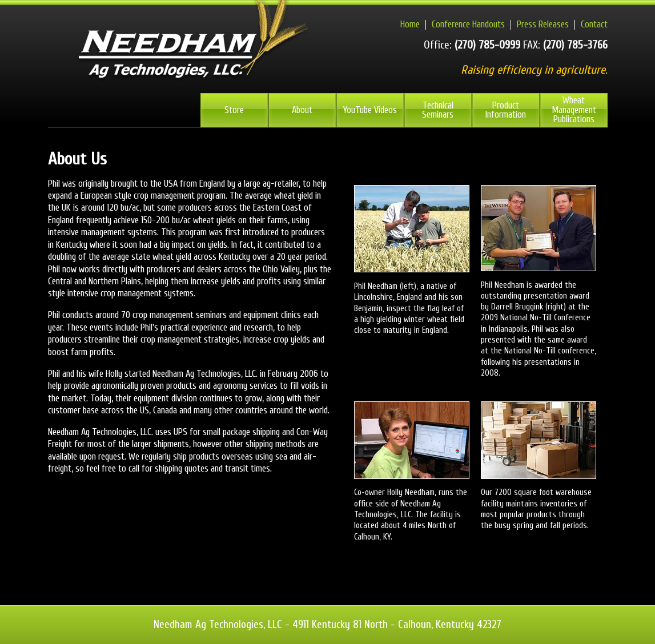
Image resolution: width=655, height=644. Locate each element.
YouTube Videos (370, 110)
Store (234, 110)
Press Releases (543, 24)
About (302, 110)
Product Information (506, 110)
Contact (594, 24)
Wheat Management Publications (574, 110)
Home (410, 24)
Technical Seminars (438, 110)
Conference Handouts (468, 24)
